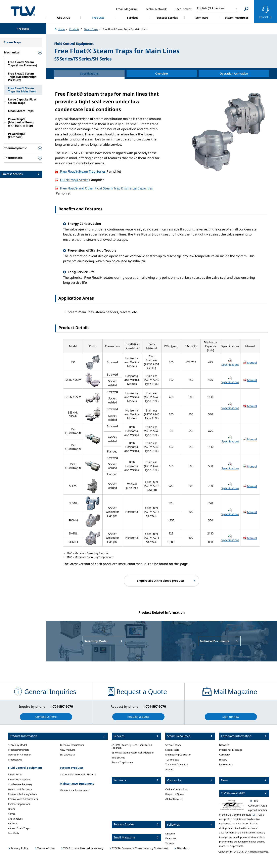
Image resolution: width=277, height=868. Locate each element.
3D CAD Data (67, 755)
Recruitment (226, 764)
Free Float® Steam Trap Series (83, 171)
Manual (252, 363)
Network (224, 745)
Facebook (171, 838)
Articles (170, 769)
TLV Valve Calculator (177, 764)
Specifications (230, 365)
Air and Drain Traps (19, 828)
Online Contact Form (177, 789)
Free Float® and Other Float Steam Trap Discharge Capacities (106, 188)
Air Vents (13, 823)
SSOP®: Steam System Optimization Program (132, 746)
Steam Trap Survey (122, 762)
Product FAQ (15, 760)
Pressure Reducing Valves (22, 794)
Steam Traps (15, 774)
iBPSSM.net (118, 758)
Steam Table (172, 750)
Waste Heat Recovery (20, 789)
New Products (68, 750)
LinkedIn (170, 834)
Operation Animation (20, 755)
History (223, 760)
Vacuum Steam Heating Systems (78, 774)
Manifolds (14, 833)
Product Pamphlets (19, 750)
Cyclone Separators (19, 804)
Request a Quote (175, 794)
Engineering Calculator (178, 755)
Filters (11, 809)
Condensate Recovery (20, 784)
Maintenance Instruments (74, 790)
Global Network (174, 799)
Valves (12, 814)
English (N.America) (210, 8)
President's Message (231, 750)
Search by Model (17, 745)
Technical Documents (72, 745)
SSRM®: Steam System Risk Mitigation (133, 753)
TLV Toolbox (172, 760)
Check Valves (15, 819)
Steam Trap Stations (19, 779)
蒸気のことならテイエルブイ (23, 11)
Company (224, 755)
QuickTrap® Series (74, 180)
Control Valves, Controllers (23, 799)
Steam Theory (173, 745)
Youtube (170, 843)
